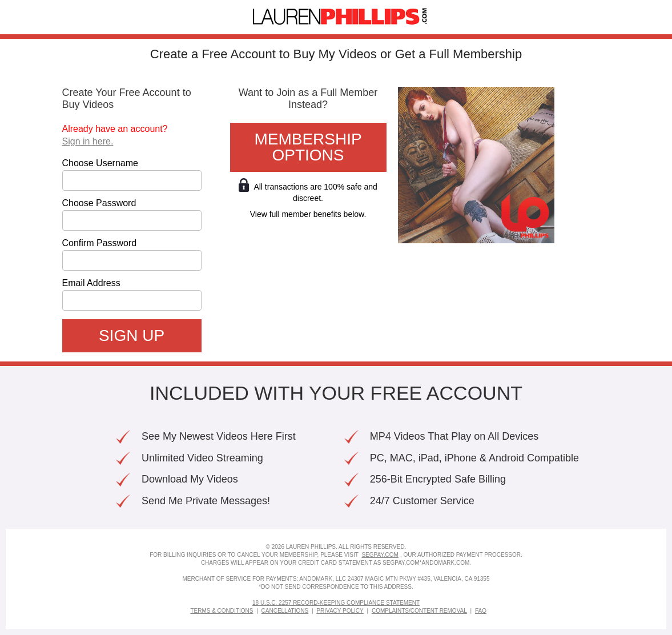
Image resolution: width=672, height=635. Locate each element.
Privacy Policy (340, 611)
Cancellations (285, 611)
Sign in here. (88, 141)
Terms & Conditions (222, 611)
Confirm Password (100, 243)
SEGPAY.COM (380, 555)
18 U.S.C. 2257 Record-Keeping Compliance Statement (336, 603)
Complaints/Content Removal (419, 611)
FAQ (481, 611)
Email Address (91, 283)
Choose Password (99, 203)
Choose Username (100, 163)
